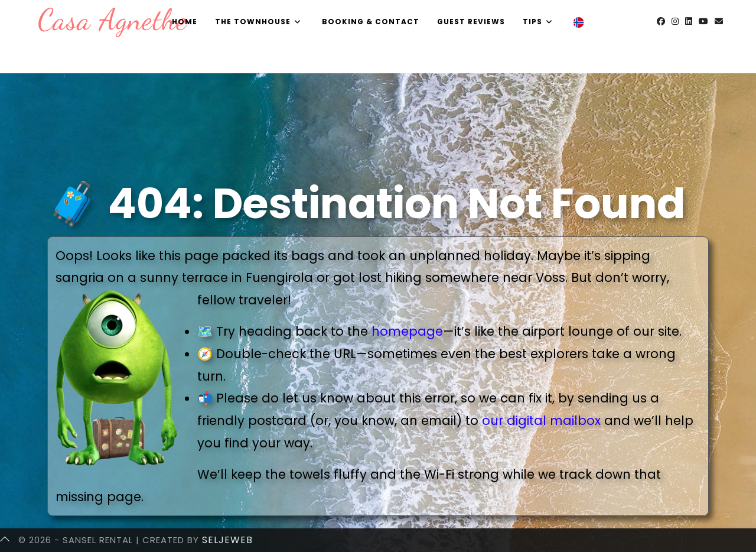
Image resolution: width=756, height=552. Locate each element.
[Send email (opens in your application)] (719, 21)
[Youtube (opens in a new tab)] (703, 21)
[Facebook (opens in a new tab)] (661, 21)
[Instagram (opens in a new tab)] (675, 21)
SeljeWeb (227, 540)
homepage (407, 331)
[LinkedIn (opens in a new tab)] (689, 21)
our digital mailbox (541, 421)
